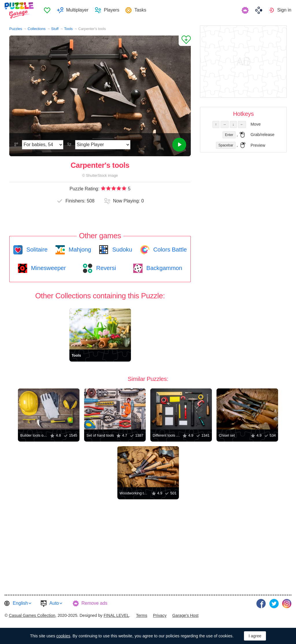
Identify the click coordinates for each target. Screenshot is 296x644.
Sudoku (121, 250)
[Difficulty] (43, 145)
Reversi (105, 268)
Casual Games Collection (32, 614)
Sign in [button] (284, 10)
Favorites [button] (49, 10)
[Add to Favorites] (185, 41)
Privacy (160, 614)
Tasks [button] (143, 10)
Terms (142, 614)
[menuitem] (49, 10)
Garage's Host (185, 614)
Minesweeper (48, 268)
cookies (63, 636)
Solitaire (36, 250)
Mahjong (79, 250)
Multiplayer (79, 10)
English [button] (20, 603)
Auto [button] (54, 603)
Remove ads (95, 603)
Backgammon (164, 268)
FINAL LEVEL (116, 614)
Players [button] (114, 10)
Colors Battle (169, 250)
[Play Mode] (103, 145)
